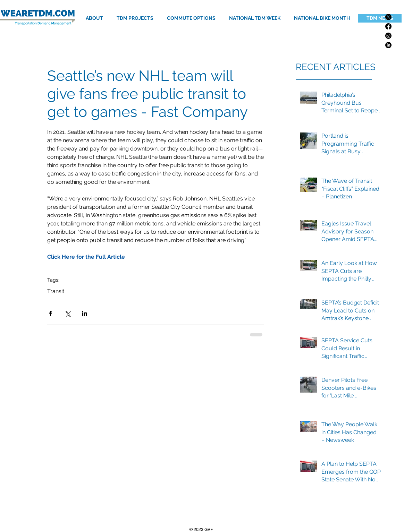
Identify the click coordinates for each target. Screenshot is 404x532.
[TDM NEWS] (380, 18)
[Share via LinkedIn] (85, 313)
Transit (56, 291)
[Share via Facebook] (50, 313)
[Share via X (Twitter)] (68, 313)
